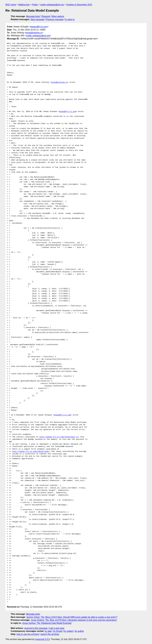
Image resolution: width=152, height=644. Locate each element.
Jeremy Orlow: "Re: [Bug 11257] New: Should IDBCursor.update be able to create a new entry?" (72, 617)
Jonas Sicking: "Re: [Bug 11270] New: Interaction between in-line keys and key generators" (74, 620)
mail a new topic (57, 628)
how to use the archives (28, 634)
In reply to (70, 19)
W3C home (11, 5)
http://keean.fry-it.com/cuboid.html (30, 451)
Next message (37, 19)
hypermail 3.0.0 (42, 639)
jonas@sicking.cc (34, 33)
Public (35, 5)
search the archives (50, 634)
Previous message (55, 19)
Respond (46, 16)
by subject (69, 631)
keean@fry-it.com (39, 27)
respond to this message (36, 628)
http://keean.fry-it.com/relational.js (59, 437)
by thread (58, 631)
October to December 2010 (79, 5)
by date (48, 631)
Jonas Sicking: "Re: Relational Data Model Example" (47, 623)
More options (58, 16)
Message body (33, 16)
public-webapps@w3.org (52, 5)
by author (79, 631)
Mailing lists (24, 5)
